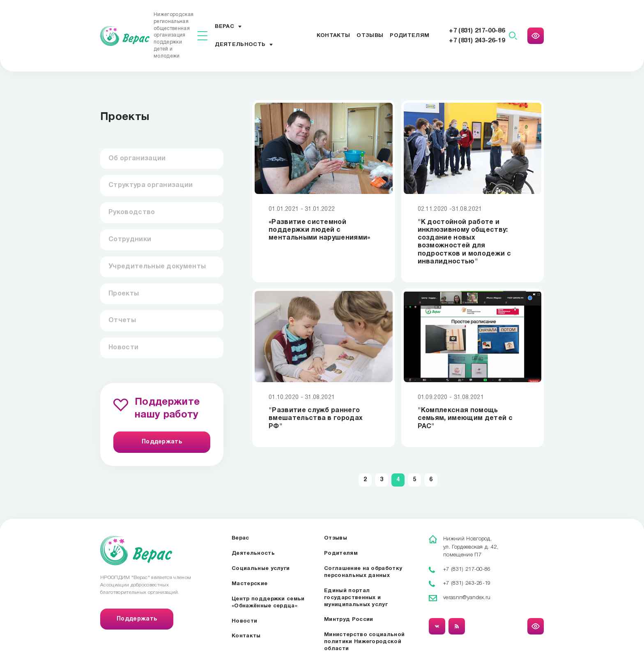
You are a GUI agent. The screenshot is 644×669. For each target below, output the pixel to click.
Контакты (333, 36)
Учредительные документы (157, 267)
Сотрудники (130, 240)
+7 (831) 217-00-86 (477, 31)
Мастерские (250, 584)
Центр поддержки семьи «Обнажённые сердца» (268, 603)
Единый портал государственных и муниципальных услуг (356, 598)
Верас (224, 27)
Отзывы (370, 36)
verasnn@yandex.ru (467, 598)
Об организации (137, 159)
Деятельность (240, 45)
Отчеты (122, 321)
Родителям (409, 36)
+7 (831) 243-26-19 (477, 41)
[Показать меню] (202, 36)
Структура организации (151, 185)
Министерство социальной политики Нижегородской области (364, 642)
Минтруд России (348, 620)
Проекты (124, 294)
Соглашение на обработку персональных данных (363, 572)
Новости (123, 348)
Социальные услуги (261, 569)
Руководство (132, 212)
